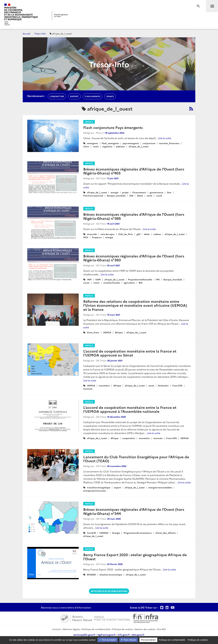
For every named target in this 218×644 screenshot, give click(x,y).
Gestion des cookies (145, 629)
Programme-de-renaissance (138, 533)
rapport (74, 96)
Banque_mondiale (116, 196)
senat (151, 385)
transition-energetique (99, 487)
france (110, 96)
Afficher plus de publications (109, 591)
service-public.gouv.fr (84, 635)
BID (141, 283)
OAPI (98, 279)
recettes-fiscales (112, 283)
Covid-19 (91, 533)
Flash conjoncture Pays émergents (113, 127)
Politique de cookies (122, 629)
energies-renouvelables (160, 487)
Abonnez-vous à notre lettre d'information (66, 607)
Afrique (119, 332)
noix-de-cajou (107, 234)
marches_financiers (169, 143)
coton (96, 283)
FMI (158, 279)
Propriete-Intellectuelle (140, 279)
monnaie (88, 389)
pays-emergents (131, 143)
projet (125, 192)
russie (96, 146)
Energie (116, 533)
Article (89, 122)
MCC (86, 237)
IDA (131, 196)
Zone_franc (93, 332)
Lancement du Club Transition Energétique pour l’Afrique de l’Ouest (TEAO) (136, 459)
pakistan (121, 146)
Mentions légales (71, 629)
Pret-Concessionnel (93, 196)
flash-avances (92, 96)
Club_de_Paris (126, 234)
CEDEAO (104, 533)
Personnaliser (148, 640)
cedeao (157, 234)
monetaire (104, 385)
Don (169, 192)
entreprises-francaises (95, 491)
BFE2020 (91, 575)
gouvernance (156, 192)
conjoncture (57, 96)
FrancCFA (177, 385)
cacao (86, 283)
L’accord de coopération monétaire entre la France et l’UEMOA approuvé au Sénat (130, 353)
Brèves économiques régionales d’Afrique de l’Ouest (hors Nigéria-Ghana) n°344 (134, 511)
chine (86, 146)
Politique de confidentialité (96, 629)
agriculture (129, 283)
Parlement (163, 385)
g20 (138, 234)
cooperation (129, 438)
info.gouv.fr (124, 635)
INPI (89, 279)
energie (115, 192)
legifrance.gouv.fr (107, 635)
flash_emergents (110, 143)
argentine (107, 146)
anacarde (92, 234)
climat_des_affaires (165, 533)
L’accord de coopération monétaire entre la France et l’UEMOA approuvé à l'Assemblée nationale (130, 409)
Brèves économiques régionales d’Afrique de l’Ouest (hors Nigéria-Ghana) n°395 (134, 216)
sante (149, 196)
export (117, 487)
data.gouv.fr (138, 635)
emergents (92, 143)
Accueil (26, 34)
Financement (139, 192)
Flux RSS (161, 629)
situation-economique (111, 575)
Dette (140, 196)
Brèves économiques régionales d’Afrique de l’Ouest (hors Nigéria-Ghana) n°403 (134, 171)
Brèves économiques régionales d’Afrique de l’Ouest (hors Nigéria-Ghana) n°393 (134, 258)
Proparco (97, 237)
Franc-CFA (171, 438)
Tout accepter (108, 640)
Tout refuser (129, 640)
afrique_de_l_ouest (139, 146)
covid (159, 196)
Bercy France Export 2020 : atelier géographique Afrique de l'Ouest (135, 557)
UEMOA (107, 332)
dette (147, 234)
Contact (57, 629)
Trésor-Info (40, 34)
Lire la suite (165, 138)
